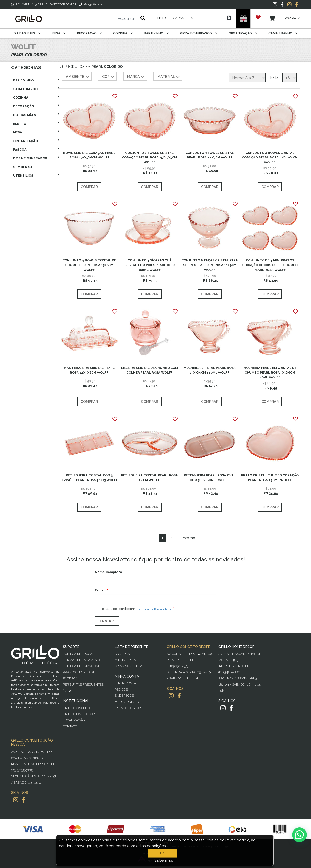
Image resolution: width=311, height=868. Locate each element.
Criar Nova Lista (129, 666)
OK (162, 853)
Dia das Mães (27, 33)
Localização (74, 720)
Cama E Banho (283, 33)
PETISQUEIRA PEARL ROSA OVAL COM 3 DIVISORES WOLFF (210, 478)
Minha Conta (125, 683)
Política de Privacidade (83, 666)
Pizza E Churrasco (198, 33)
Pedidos (121, 689)
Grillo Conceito (76, 708)
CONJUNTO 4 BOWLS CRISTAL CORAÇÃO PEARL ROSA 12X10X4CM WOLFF (270, 157)
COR (109, 77)
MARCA (136, 77)
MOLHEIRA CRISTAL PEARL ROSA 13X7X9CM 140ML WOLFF (210, 370)
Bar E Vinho (156, 33)
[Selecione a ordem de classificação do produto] (247, 78)
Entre (163, 18)
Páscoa (20, 150)
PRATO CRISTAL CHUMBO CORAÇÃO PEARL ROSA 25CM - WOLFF (270, 478)
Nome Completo (109, 572)
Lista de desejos (128, 708)
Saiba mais (164, 860)
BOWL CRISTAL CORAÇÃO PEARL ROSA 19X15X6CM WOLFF (89, 155)
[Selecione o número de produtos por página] (290, 78)
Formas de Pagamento (82, 660)
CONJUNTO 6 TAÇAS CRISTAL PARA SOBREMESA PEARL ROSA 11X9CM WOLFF (210, 265)
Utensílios (23, 176)
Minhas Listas (126, 660)
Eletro (20, 124)
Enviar (107, 621)
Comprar (89, 187)
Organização (243, 33)
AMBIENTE (78, 77)
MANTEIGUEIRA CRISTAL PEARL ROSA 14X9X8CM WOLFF (89, 370)
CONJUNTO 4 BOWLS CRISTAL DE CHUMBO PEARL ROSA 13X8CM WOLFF (89, 265)
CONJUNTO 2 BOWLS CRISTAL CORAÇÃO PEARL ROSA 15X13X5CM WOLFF (149, 157)
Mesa (59, 33)
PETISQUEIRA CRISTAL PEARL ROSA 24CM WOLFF (149, 478)
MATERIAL (169, 77)
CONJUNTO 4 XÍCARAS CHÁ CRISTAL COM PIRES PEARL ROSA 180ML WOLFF (149, 265)
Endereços (124, 696)
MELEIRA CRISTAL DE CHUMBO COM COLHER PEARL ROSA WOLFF (149, 370)
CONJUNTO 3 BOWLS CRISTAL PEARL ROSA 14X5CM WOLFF (210, 155)
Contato (70, 726)
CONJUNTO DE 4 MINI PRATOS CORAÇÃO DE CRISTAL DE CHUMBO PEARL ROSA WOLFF (270, 265)
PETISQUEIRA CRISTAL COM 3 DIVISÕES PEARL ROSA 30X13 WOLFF (89, 478)
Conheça (122, 654)
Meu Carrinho (127, 702)
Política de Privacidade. (155, 609)
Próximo (188, 538)
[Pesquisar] (112, 19)
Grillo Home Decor (79, 714)
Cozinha (123, 33)
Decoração (89, 33)
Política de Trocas (79, 654)
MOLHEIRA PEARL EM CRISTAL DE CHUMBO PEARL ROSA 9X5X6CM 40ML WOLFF (270, 372)
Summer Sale (25, 167)
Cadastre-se (184, 18)
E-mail (100, 590)
